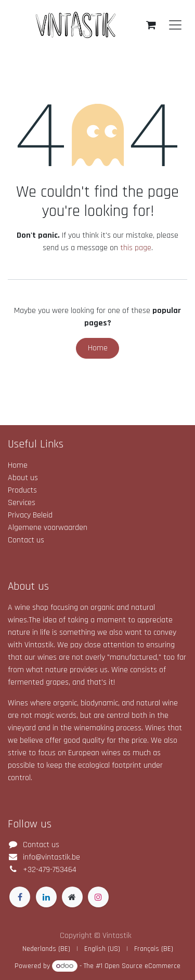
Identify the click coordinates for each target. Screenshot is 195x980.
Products (22, 490)
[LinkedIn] (46, 897)
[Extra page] (72, 897)
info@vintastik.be (51, 857)
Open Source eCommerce (142, 966)
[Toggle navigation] (175, 25)
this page (136, 248)
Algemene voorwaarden (48, 528)
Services (22, 503)
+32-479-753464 (50, 870)
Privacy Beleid (30, 515)
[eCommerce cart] (151, 25)
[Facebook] (20, 897)
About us (23, 478)
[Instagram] (98, 897)
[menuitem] (46, 949)
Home (98, 348)
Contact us (26, 540)
